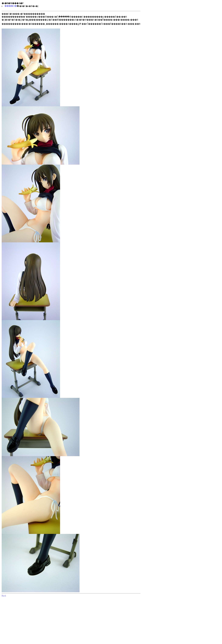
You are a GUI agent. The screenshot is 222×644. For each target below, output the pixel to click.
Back (4, 596)
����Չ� (11, 6)
